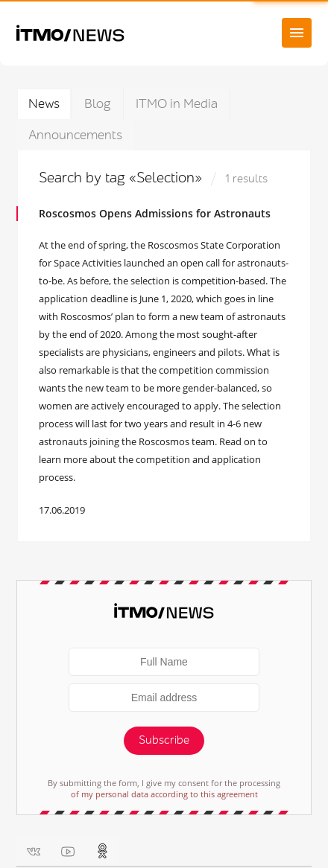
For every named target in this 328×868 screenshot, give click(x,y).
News (44, 104)
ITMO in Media (177, 104)
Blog (98, 104)
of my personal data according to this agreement (164, 794)
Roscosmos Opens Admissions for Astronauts (155, 213)
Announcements (75, 135)
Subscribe (164, 740)
